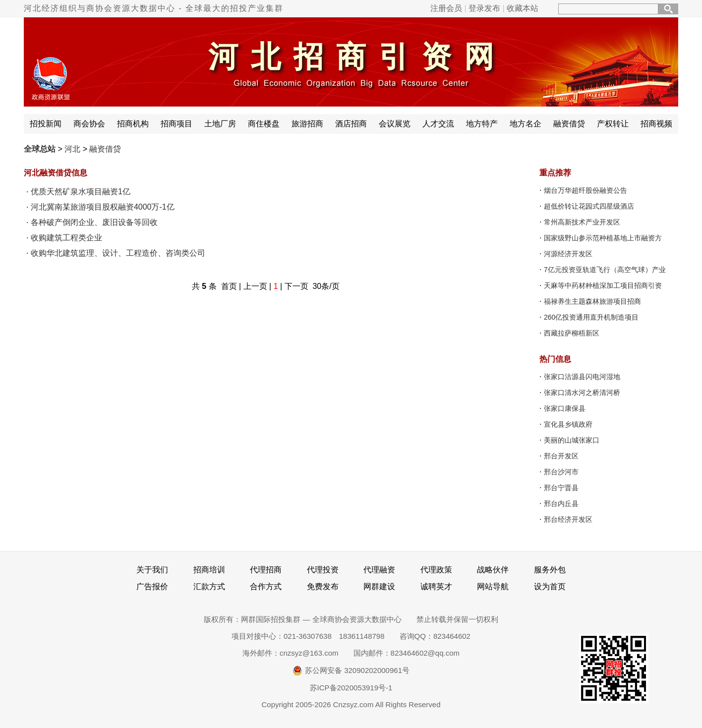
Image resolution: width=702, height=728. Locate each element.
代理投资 (323, 570)
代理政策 (436, 570)
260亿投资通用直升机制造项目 (591, 317)
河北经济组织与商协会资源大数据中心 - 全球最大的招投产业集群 (154, 8)
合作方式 (266, 587)
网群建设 (379, 587)
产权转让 (613, 124)
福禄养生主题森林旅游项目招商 (592, 301)
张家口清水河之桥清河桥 (582, 392)
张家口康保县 (565, 408)
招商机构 (133, 124)
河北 (72, 149)
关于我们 (152, 570)
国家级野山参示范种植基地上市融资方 (603, 238)
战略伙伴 (493, 570)
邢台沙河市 (561, 472)
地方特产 (482, 124)
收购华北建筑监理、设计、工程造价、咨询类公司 (118, 253)
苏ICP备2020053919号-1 (351, 688)
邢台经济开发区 (568, 519)
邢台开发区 (561, 456)
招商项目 (176, 124)
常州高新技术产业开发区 (582, 222)
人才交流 (438, 124)
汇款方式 (209, 587)
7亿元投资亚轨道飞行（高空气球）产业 (605, 270)
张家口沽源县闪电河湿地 (582, 377)
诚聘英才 (436, 587)
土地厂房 (220, 124)
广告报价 (152, 587)
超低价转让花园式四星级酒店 (589, 206)
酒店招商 (351, 124)
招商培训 (209, 570)
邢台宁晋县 (561, 488)
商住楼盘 (264, 124)
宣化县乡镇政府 (568, 424)
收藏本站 (523, 8)
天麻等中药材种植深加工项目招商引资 (603, 285)
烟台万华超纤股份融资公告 (585, 190)
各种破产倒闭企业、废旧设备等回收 (94, 222)
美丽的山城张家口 (572, 440)
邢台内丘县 (561, 504)
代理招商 (266, 570)
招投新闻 (46, 124)
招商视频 (656, 124)
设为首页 (550, 587)
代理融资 (379, 570)
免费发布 (323, 587)
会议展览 (395, 124)
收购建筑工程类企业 (66, 238)
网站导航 (493, 587)
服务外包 (550, 570)
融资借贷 (569, 124)
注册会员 (446, 8)
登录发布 (484, 8)
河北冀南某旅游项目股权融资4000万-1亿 (103, 207)
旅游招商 (307, 124)
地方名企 (526, 124)
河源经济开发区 (568, 254)
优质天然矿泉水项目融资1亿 (81, 192)
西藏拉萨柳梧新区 (572, 333)
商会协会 (89, 124)
